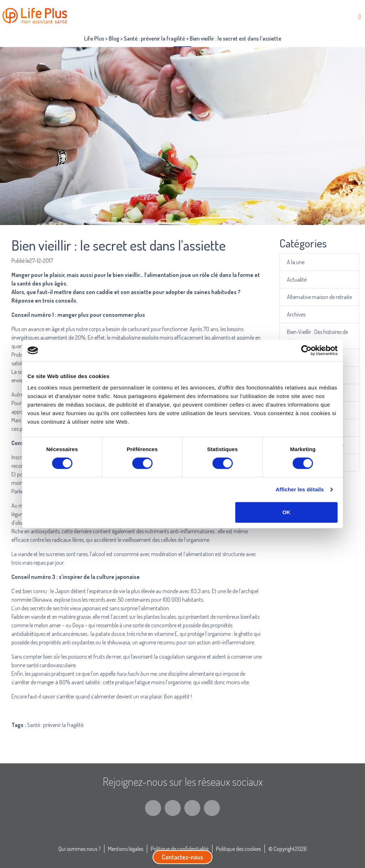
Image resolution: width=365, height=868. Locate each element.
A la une (297, 262)
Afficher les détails (300, 489)
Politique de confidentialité (180, 849)
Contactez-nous (182, 857)
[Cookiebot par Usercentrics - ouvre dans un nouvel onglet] (306, 350)
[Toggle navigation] (359, 17)
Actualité (297, 279)
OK (286, 512)
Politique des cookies (238, 849)
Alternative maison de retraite (320, 297)
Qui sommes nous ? (79, 849)
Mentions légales (126, 849)
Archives (297, 314)
